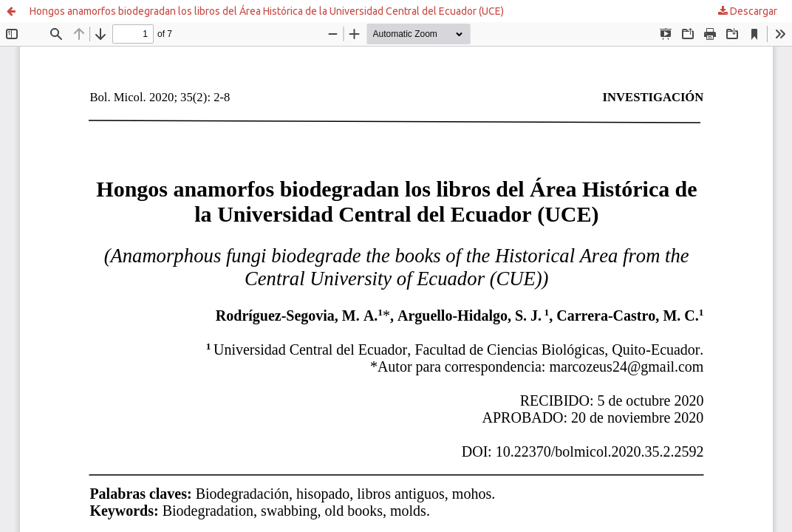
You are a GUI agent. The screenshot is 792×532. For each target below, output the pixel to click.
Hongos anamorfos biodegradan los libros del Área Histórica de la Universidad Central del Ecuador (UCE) (267, 11)
